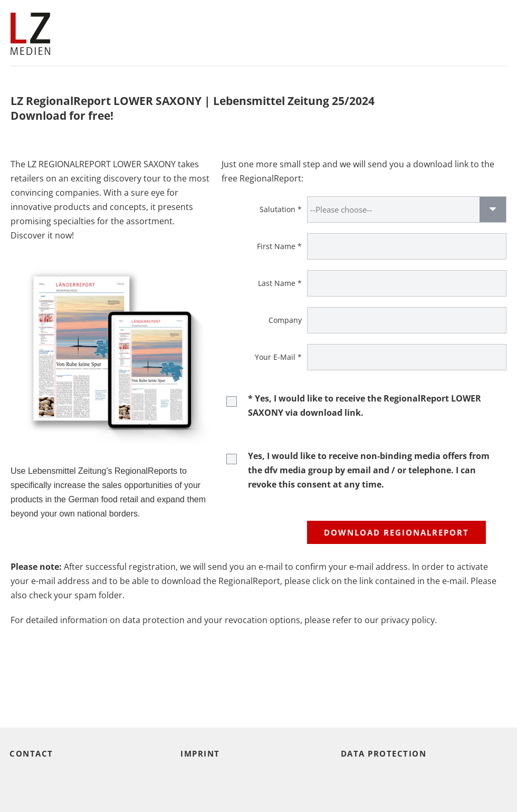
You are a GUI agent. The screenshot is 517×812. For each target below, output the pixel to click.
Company (285, 320)
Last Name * (280, 283)
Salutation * (281, 209)
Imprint (200, 753)
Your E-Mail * (278, 357)
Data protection (384, 753)
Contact (31, 753)
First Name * (279, 246)
